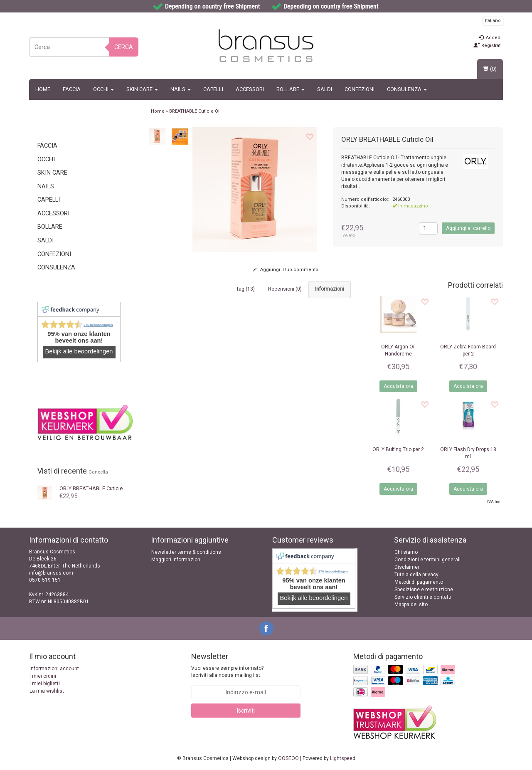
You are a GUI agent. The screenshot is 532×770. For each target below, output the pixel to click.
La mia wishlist (47, 691)
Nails (181, 89)
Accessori (250, 89)
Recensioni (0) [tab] (285, 289)
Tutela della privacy (416, 575)
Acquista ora (398, 386)
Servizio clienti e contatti (423, 597)
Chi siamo (406, 552)
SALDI (325, 89)
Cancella (98, 472)
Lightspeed (343, 758)
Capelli (213, 89)
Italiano (493, 21)
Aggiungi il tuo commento (286, 270)
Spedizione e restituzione (424, 590)
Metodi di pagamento (419, 582)
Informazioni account (54, 669)
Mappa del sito (411, 605)
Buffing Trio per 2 (398, 449)
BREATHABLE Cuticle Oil (95, 488)
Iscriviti (246, 711)
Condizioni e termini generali (427, 560)
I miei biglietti (45, 684)
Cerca (124, 47)
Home (43, 89)
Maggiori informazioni (176, 560)
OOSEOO (288, 758)
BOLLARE (291, 89)
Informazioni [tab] (330, 289)
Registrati (488, 46)
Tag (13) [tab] (245, 289)
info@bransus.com (51, 573)
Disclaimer (407, 567)
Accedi (490, 38)
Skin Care (142, 89)
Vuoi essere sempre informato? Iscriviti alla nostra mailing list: (227, 672)
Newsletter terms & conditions (186, 552)
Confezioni (360, 89)
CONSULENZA (407, 89)
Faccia (72, 89)
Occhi (103, 89)
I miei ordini (43, 676)
